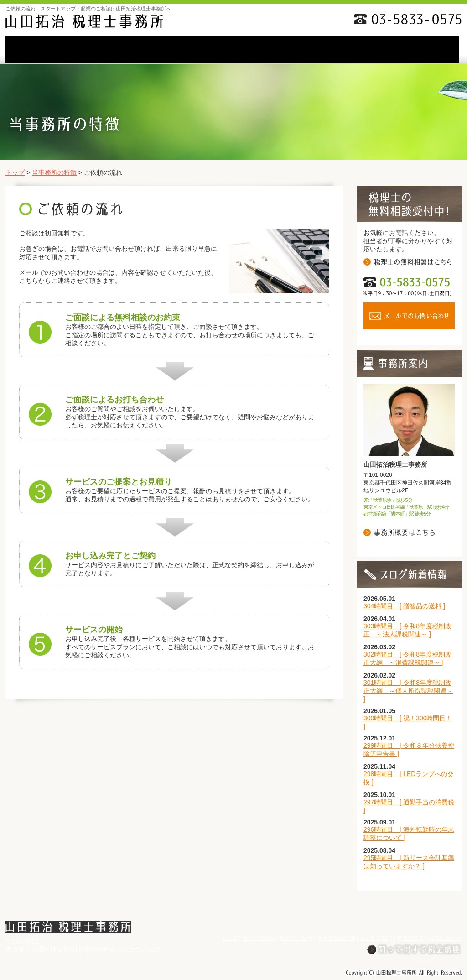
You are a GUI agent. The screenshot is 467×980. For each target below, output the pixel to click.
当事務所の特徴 (232, 50)
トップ (15, 172)
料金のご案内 (167, 50)
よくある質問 (297, 50)
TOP (38, 50)
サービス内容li (103, 50)
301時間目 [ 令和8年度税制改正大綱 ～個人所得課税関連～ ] (408, 691)
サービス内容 (259, 938)
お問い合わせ (428, 50)
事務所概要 (362, 50)
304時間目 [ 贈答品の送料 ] (404, 606)
